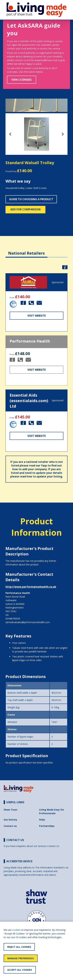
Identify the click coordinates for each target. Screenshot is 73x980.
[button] (10, 134)
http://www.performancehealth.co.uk (31, 587)
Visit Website (37, 316)
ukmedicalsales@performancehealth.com (28, 622)
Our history (10, 820)
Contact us (10, 826)
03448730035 (13, 619)
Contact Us (53, 846)
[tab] (26, 251)
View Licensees (21, 80)
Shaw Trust (10, 810)
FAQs (42, 820)
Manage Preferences (21, 958)
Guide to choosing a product (31, 199)
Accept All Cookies (20, 970)
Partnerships (47, 826)
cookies (16, 930)
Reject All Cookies (19, 947)
